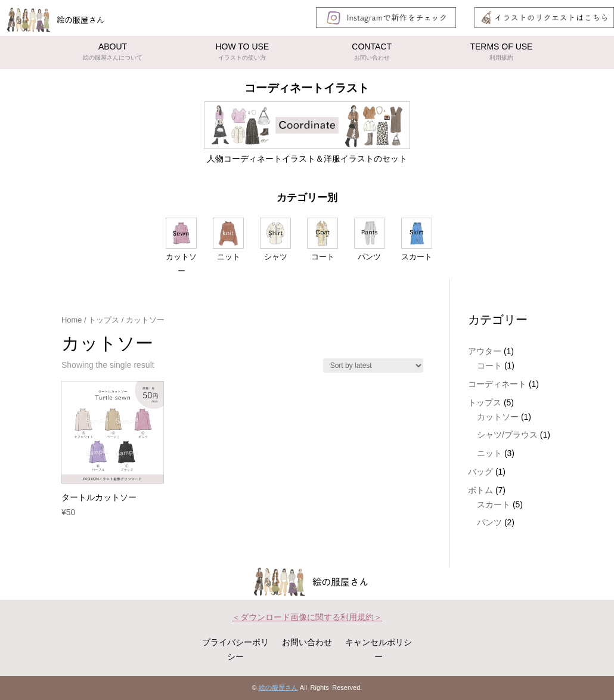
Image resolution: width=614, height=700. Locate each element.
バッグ (480, 472)
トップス (104, 320)
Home (72, 320)
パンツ (489, 522)
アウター (485, 351)
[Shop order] (373, 366)
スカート (494, 504)
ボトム (480, 490)
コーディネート (497, 384)
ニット (489, 453)
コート (489, 366)
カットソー (498, 417)
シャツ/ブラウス (507, 435)
